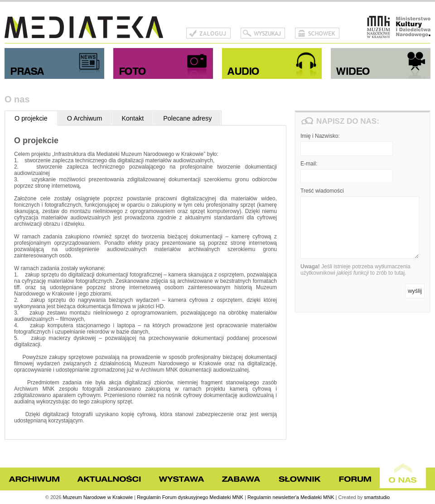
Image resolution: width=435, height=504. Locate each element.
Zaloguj (208, 33)
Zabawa (241, 479)
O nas (403, 472)
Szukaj (263, 33)
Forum (355, 479)
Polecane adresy (187, 118)
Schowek (317, 33)
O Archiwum (85, 118)
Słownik (300, 479)
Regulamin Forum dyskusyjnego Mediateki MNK (190, 497)
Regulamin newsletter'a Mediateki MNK (291, 497)
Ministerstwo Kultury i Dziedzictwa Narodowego (413, 27)
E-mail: (309, 164)
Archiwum (34, 479)
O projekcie (31, 118)
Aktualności (109, 479)
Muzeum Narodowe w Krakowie (379, 27)
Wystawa (181, 479)
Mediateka (84, 27)
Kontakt (133, 118)
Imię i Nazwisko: (320, 136)
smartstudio (377, 497)
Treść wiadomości (322, 191)
